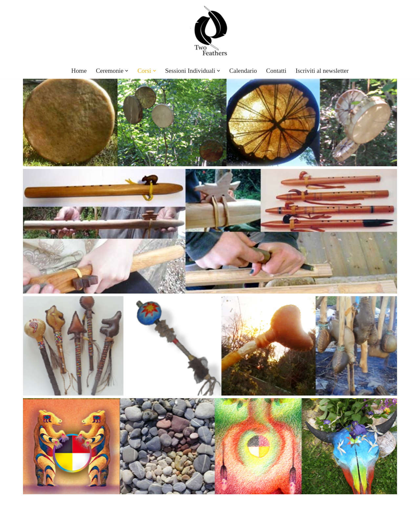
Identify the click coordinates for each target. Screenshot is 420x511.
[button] (127, 71)
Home (79, 71)
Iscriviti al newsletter (322, 71)
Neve (29, 503)
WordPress (82, 503)
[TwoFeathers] (210, 31)
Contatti (276, 71)
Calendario (243, 71)
